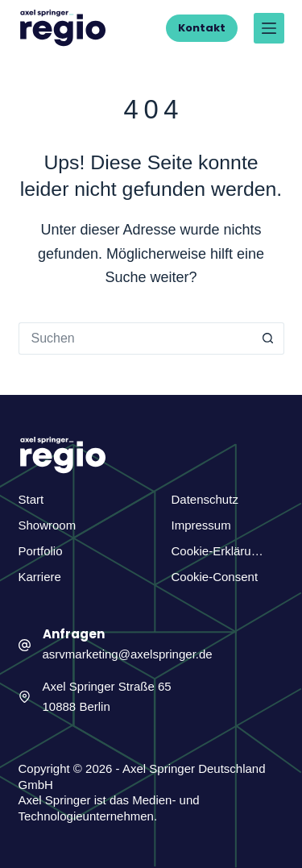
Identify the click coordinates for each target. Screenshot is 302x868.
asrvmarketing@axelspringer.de (128, 654)
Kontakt (202, 28)
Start (31, 499)
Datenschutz (205, 499)
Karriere (40, 577)
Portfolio (41, 551)
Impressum (201, 525)
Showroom (48, 525)
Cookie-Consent (215, 577)
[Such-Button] (268, 338)
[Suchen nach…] (135, 338)
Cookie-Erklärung (218, 551)
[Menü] (269, 28)
